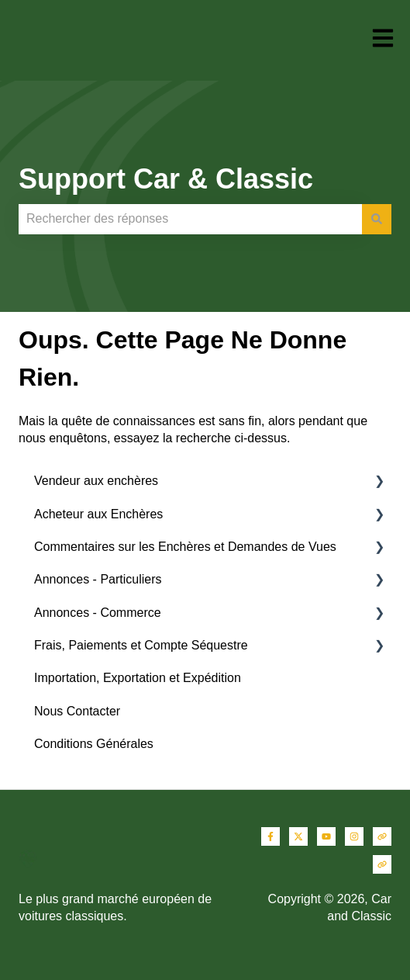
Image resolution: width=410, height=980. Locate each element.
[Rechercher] (377, 219)
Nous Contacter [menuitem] (77, 711)
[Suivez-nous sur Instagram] (354, 836)
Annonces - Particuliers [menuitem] (98, 579)
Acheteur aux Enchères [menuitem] (98, 514)
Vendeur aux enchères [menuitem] (96, 481)
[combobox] (190, 219)
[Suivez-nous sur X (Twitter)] (298, 836)
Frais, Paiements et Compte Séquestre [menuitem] (141, 645)
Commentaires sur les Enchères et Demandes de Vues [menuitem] (185, 547)
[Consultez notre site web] (382, 836)
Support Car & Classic (166, 179)
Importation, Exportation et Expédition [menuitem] (138, 678)
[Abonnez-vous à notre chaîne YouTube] (326, 836)
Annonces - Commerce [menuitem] (98, 613)
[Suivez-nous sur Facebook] (270, 836)
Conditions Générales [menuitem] (94, 744)
